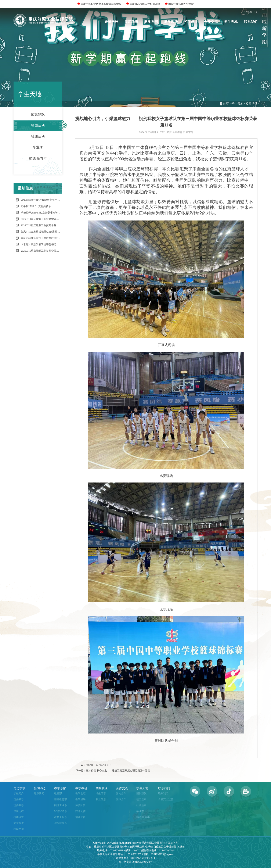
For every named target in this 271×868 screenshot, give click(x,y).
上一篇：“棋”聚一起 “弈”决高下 (94, 765)
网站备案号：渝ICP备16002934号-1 (136, 858)
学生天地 (231, 22)
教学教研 (171, 22)
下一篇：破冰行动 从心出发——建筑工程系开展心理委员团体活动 (113, 771)
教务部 (58, 793)
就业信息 (101, 799)
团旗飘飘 (38, 114)
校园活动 (252, 104)
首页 (226, 104)
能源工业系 (61, 805)
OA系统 (248, 12)
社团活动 (38, 136)
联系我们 (251, 22)
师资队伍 (80, 805)
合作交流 (211, 22)
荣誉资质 (19, 823)
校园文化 (19, 829)
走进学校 (111, 22)
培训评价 (80, 817)
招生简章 (101, 793)
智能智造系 (61, 811)
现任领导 (19, 805)
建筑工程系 (61, 817)
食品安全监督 (166, 799)
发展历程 (19, 811)
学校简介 (19, 793)
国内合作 (121, 793)
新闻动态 (131, 22)
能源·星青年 (38, 158)
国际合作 (121, 799)
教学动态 (80, 793)
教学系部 (151, 22)
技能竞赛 (80, 811)
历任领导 (19, 799)
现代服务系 (61, 823)
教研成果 (80, 799)
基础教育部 (61, 799)
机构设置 (19, 817)
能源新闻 (39, 793)
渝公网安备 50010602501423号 (136, 862)
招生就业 (191, 22)
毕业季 (38, 147)
